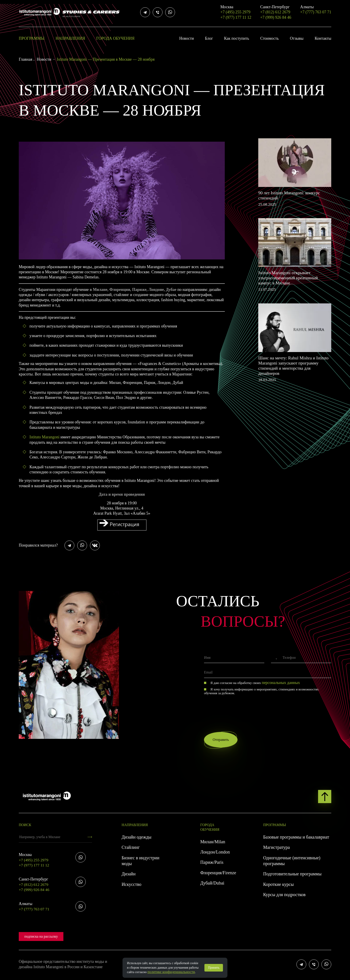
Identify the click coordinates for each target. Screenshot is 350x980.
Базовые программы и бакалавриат (296, 839)
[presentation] (238, 706)
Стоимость (270, 38)
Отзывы (297, 38)
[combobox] (275, 659)
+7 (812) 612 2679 (276, 9)
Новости (186, 38)
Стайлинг (131, 849)
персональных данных (281, 683)
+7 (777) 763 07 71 (316, 9)
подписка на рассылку (41, 938)
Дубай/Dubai (212, 885)
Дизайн (129, 876)
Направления (70, 38)
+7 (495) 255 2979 (236, 9)
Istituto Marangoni (44, 437)
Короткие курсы (278, 886)
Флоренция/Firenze (218, 874)
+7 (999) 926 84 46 (276, 17)
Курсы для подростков (284, 896)
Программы (32, 38)
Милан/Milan (213, 843)
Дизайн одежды (136, 839)
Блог (209, 38)
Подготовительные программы (292, 876)
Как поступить (237, 38)
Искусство (132, 886)
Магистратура (276, 849)
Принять (214, 968)
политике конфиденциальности (171, 972)
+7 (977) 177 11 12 (236, 17)
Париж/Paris (212, 864)
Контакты (323, 38)
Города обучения (115, 38)
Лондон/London (215, 854)
